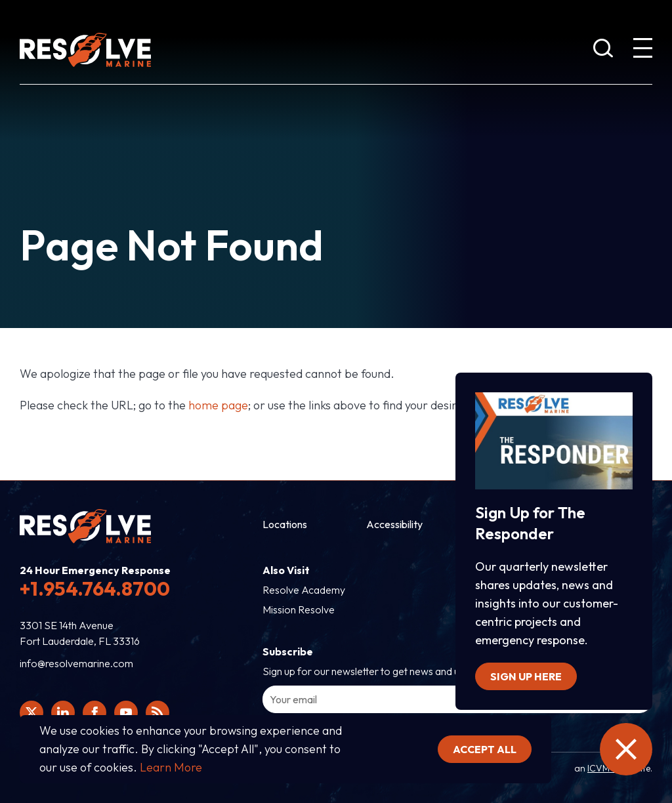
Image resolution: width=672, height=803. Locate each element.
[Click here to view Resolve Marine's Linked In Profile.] (63, 712)
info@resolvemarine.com (76, 663)
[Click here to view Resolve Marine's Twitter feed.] (31, 712)
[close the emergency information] (626, 749)
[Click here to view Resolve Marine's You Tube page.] (126, 712)
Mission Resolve (299, 609)
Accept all (485, 749)
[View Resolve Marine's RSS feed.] (157, 712)
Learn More (171, 767)
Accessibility (394, 524)
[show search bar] (603, 51)
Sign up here (526, 676)
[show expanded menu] (642, 51)
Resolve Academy (304, 590)
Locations (285, 524)
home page (218, 405)
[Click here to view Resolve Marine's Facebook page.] (94, 712)
